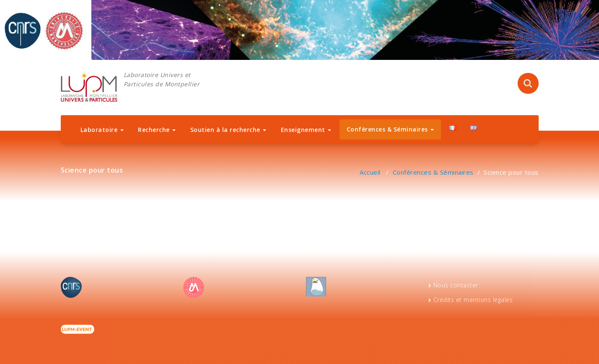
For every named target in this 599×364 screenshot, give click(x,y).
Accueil (370, 172)
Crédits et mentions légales (473, 300)
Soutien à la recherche (228, 130)
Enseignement (306, 130)
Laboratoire (102, 130)
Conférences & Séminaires (390, 129)
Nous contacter (456, 285)
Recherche (157, 130)
